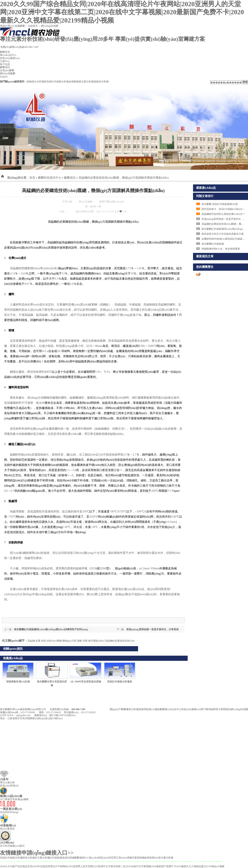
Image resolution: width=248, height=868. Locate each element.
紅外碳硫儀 (56, 858)
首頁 (32, 178)
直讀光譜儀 (68, 858)
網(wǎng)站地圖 (50, 26)
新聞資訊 (226, 709)
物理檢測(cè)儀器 (150, 709)
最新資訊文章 (205, 256)
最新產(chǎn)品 (206, 188)
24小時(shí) (7, 843)
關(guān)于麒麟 (118, 709)
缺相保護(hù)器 (153, 858)
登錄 (2, 26)
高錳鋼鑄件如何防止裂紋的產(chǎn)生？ (223, 214)
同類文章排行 (205, 196)
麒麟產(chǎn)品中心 (170, 709)
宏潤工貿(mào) (119, 858)
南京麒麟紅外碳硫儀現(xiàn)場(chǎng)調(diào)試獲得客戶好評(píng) (51, 629)
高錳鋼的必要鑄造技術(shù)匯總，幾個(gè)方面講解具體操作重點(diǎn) (124, 178)
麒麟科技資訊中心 (50, 178)
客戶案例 (206, 709)
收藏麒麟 (20, 26)
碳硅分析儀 (102, 82)
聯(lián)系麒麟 (8, 73)
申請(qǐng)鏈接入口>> (48, 853)
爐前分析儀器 (134, 709)
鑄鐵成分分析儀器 (37, 82)
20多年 (4, 779)
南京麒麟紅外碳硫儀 (213, 244)
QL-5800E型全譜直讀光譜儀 (86, 682)
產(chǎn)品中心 (8, 55)
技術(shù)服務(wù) (10, 58)
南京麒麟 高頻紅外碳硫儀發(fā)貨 (220, 204)
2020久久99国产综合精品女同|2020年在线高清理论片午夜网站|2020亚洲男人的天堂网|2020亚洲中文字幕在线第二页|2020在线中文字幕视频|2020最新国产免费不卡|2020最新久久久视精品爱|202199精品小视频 (122, 12)
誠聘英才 (216, 709)
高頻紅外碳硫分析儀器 (120, 682)
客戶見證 (5, 64)
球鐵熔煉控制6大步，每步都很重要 (221, 249)
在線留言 (33, 26)
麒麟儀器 (79, 858)
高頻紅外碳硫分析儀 (58, 82)
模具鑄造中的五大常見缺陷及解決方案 (223, 234)
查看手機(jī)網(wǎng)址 (112, 202)
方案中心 (5, 61)
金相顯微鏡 (75, 82)
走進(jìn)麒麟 (7, 70)
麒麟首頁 (5, 52)
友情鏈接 (11, 853)
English (4, 77)
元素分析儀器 (89, 82)
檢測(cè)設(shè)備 (11, 796)
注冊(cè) (10, 26)
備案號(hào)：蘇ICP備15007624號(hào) (55, 715)
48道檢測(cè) (8, 825)
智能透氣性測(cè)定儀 (18, 682)
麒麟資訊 (5, 67)
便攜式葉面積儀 (136, 858)
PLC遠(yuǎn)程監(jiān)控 (98, 858)
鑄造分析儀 (29, 858)
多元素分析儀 (42, 858)
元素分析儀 (167, 858)
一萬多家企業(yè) (11, 809)
